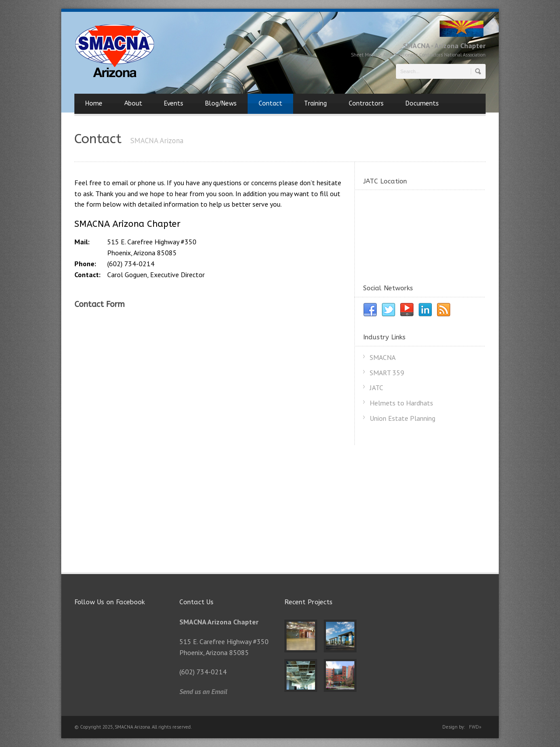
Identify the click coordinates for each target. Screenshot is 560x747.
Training (315, 104)
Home (94, 104)
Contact (270, 104)
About (133, 104)
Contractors (366, 104)
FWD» (475, 727)
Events (174, 104)
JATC (376, 388)
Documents (422, 104)
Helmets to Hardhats (401, 403)
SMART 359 (387, 373)
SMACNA (383, 357)
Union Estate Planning (402, 418)
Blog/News (221, 104)
